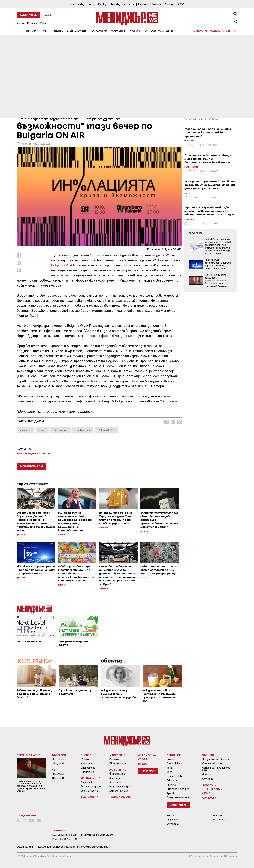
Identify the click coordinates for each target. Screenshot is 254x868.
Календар (208, 779)
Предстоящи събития (215, 759)
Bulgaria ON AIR (63, 265)
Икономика (87, 772)
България (33, 31)
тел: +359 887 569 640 (64, 839)
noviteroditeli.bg (97, 4)
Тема (170, 768)
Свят (46, 31)
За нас (170, 816)
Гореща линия (212, 789)
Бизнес (58, 31)
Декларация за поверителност (57, 847)
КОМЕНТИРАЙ (32, 467)
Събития (231, 31)
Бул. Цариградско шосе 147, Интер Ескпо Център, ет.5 (84, 835)
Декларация (173, 824)
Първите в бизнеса (150, 4)
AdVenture (173, 781)
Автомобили (147, 755)
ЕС (54, 782)
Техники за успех (91, 787)
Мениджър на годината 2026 (216, 769)
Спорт (143, 759)
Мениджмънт (77, 31)
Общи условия (25, 847)
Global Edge (174, 764)
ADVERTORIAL (195, 233)
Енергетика (88, 768)
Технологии (99, 31)
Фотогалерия (118, 774)
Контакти (209, 797)
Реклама (114, 759)
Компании (87, 764)
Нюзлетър (148, 771)
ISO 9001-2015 (221, 820)
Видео (143, 764)
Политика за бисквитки (94, 847)
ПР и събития (118, 764)
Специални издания (178, 797)
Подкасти (217, 31)
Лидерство (87, 782)
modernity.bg (77, 4)
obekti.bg (115, 4)
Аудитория (173, 820)
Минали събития (212, 764)
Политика (58, 759)
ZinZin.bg (129, 4)
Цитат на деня (119, 791)
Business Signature (178, 789)
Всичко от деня (162, 31)
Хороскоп (115, 782)
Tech (169, 772)
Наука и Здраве (120, 797)
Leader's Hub (174, 776)
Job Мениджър (89, 791)
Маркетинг (118, 31)
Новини (206, 775)
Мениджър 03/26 (175, 4)
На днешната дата (121, 787)
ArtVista (171, 785)
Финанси (86, 759)
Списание (201, 31)
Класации (115, 778)
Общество (59, 764)
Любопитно (138, 31)
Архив (170, 793)
